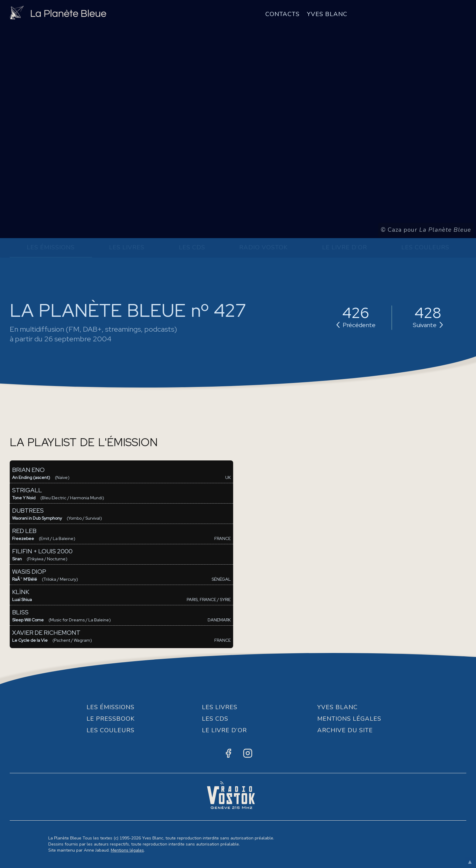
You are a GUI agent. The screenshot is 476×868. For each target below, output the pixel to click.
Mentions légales (127, 850)
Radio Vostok (263, 247)
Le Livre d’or (345, 247)
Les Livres (127, 247)
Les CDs (192, 247)
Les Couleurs (425, 247)
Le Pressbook (111, 719)
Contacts (282, 14)
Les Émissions (51, 247)
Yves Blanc (327, 14)
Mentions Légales (349, 719)
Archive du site (345, 730)
